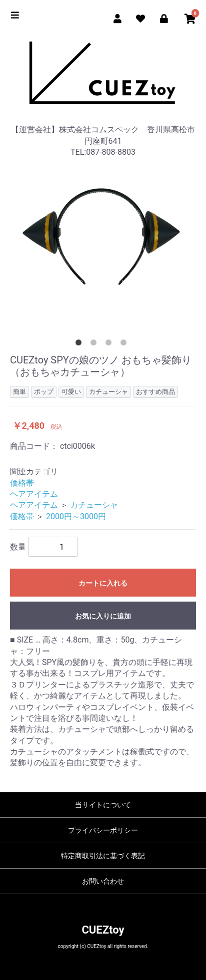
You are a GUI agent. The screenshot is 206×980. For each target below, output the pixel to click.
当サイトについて (103, 805)
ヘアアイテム (34, 494)
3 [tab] (110, 344)
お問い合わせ (103, 881)
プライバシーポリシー (103, 830)
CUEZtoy (103, 930)
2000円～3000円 (76, 516)
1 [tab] (80, 344)
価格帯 (22, 483)
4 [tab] (125, 344)
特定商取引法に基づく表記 (103, 856)
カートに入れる (103, 583)
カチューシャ (94, 505)
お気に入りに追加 (103, 616)
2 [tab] (95, 344)
